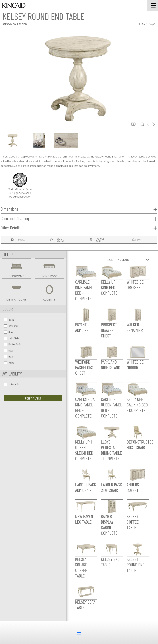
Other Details (79, 228)
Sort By (113, 260)
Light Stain (11, 338)
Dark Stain (11, 326)
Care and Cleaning (79, 218)
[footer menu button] (79, 633)
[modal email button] (138, 240)
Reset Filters (33, 398)
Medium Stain (12, 344)
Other (9, 357)
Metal (9, 350)
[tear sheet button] (20, 240)
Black (9, 320)
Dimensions (79, 209)
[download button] (133, 125)
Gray (8, 332)
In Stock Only (12, 384)
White (9, 363)
